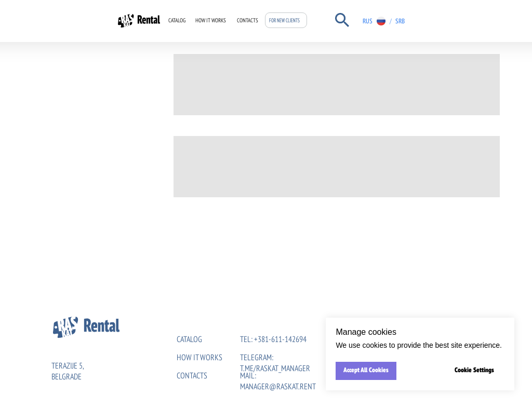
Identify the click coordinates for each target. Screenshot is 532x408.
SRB (400, 22)
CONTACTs (192, 376)
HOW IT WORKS (199, 358)
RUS (368, 22)
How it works (211, 21)
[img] (412, 21)
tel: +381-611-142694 (273, 340)
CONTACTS (248, 21)
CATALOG (177, 21)
